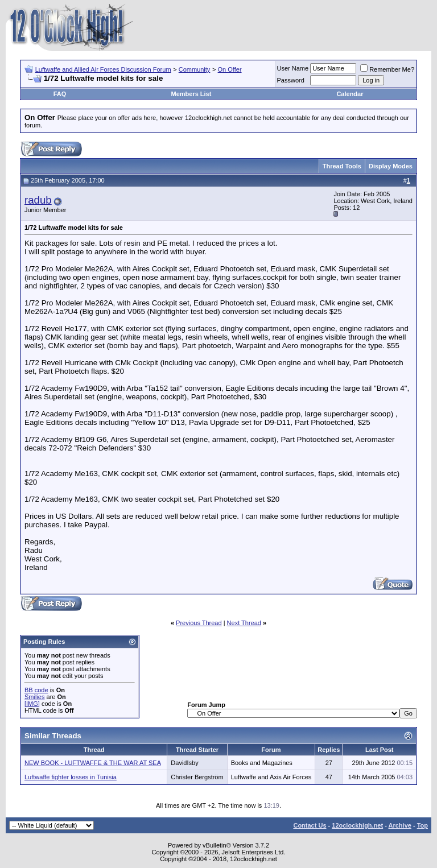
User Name (293, 68)
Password (291, 80)
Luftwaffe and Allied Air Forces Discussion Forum (103, 69)
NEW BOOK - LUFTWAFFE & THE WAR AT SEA (93, 763)
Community (195, 69)
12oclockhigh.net (357, 825)
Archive (400, 825)
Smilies (34, 697)
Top (422, 825)
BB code (36, 690)
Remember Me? (387, 69)
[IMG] (32, 704)
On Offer (230, 69)
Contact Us (310, 825)
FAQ (60, 94)
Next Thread (244, 623)
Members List (191, 94)
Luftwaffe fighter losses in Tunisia (71, 777)
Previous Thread (199, 623)
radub (38, 200)
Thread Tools (342, 166)
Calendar (350, 94)
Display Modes (391, 166)
